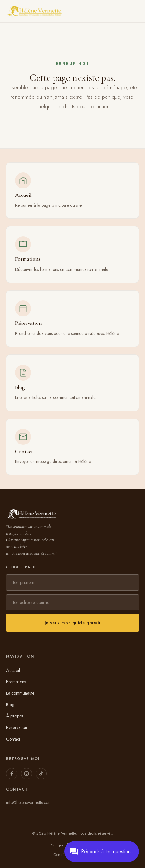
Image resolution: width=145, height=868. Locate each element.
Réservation (17, 727)
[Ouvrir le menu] (133, 11)
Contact (13, 739)
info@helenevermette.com (29, 802)
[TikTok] (41, 774)
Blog (10, 705)
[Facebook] (12, 774)
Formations (16, 682)
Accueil (13, 670)
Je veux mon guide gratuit (72, 623)
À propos (15, 716)
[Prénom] (72, 582)
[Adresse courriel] (72, 602)
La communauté (20, 693)
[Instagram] (26, 774)
